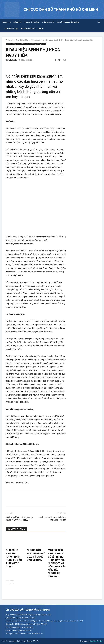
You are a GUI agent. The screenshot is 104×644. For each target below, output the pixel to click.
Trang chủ (6, 22)
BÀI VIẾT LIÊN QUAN (16, 529)
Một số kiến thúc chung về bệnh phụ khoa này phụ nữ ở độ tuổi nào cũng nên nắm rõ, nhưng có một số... (57, 563)
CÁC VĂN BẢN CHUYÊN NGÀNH (68, 22)
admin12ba (13, 60)
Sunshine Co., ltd (96, 641)
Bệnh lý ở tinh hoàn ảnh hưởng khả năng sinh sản (52, 518)
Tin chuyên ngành (32, 22)
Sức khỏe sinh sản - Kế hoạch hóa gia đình (47, 40)
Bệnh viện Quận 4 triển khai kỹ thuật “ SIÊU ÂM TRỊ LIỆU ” (19, 518)
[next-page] (12, 582)
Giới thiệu (17, 22)
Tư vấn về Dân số (28, 29)
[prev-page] (8, 582)
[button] (99, 22)
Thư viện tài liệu (11, 29)
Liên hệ (41, 29)
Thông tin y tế (48, 22)
